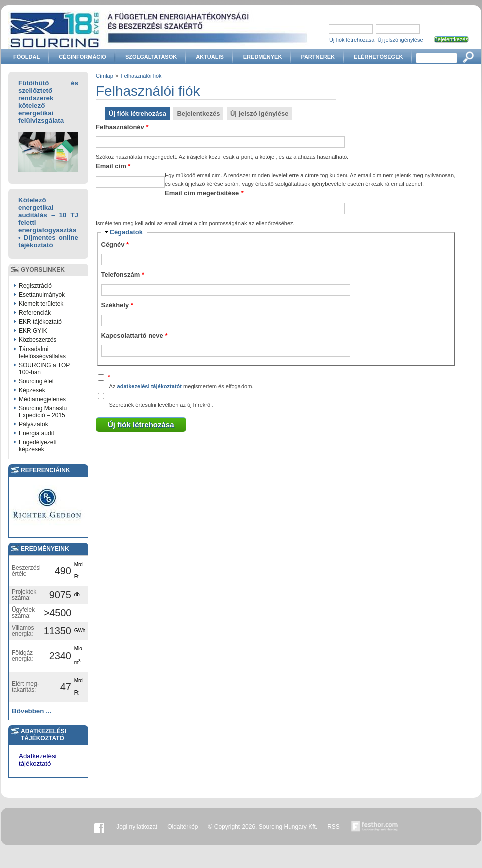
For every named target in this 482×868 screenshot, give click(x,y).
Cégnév (115, 244)
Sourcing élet (36, 381)
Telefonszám (123, 275)
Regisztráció (35, 286)
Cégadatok (126, 232)
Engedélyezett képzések (38, 446)
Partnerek (318, 57)
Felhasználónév (122, 127)
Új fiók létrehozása (352, 40)
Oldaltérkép (183, 827)
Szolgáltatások (151, 57)
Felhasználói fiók (141, 76)
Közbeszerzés (37, 340)
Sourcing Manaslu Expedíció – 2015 (43, 412)
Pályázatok (33, 424)
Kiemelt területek (41, 304)
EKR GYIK (33, 331)
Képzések (32, 390)
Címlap (104, 76)
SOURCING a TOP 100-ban (44, 369)
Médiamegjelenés (42, 399)
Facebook (99, 827)
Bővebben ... (31, 711)
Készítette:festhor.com (375, 827)
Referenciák (35, 313)
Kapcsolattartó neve (135, 336)
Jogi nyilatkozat (137, 827)
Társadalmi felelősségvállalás (42, 353)
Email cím (113, 166)
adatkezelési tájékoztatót (149, 386)
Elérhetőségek (378, 57)
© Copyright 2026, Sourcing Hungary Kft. (263, 827)
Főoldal (26, 57)
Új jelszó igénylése (401, 40)
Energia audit (36, 433)
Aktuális (210, 57)
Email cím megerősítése (204, 193)
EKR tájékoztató (40, 322)
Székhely (117, 305)
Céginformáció (82, 57)
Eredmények (263, 57)
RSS (333, 827)
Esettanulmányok (42, 295)
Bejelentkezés (198, 114)
